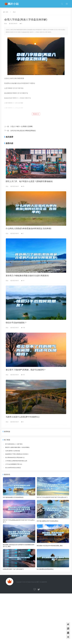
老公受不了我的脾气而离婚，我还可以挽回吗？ (26, 370)
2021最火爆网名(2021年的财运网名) (48, 521)
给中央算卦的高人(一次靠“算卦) (14, 444)
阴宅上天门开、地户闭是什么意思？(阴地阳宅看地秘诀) (29, 181)
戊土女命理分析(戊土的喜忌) (13, 468)
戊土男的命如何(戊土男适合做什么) (15, 457)
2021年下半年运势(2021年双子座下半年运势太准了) (52, 497)
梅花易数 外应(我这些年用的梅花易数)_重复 (50, 546)
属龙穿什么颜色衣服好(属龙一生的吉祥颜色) (17, 447)
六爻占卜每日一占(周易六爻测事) (22, 126)
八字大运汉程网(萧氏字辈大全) (14, 464)
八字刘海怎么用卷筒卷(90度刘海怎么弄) (16, 461)
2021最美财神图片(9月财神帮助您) (13, 497)
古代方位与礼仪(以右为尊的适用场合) (23, 131)
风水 (14, 12)
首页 (7, 12)
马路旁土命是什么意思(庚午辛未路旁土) (23, 417)
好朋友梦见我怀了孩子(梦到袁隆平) (13, 569)
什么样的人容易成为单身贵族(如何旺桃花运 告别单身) (29, 228)
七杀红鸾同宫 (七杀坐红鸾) (13, 451)
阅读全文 (36, 114)
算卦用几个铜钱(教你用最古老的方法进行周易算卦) (27, 276)
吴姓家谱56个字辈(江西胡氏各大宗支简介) (17, 454)
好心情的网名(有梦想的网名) (45, 569)
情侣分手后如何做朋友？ (16, 323)
